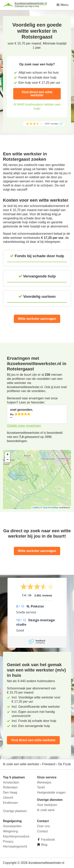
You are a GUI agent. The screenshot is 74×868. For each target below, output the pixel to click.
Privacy (8, 842)
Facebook (48, 840)
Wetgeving (10, 831)
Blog (44, 845)
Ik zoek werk (46, 810)
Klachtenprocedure (16, 836)
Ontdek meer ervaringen (24, 426)
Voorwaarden (12, 826)
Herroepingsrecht (15, 846)
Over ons (44, 826)
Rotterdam (10, 787)
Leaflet (36, 507)
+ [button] (8, 454)
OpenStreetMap (51, 507)
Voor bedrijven (47, 805)
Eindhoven (10, 803)
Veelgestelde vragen (51, 792)
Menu (62, 5)
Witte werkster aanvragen (37, 319)
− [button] (8, 460)
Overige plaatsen (15, 811)
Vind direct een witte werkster (37, 94)
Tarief (41, 787)
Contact (43, 831)
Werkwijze (44, 782)
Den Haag (10, 792)
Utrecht (8, 798)
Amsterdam (11, 782)
